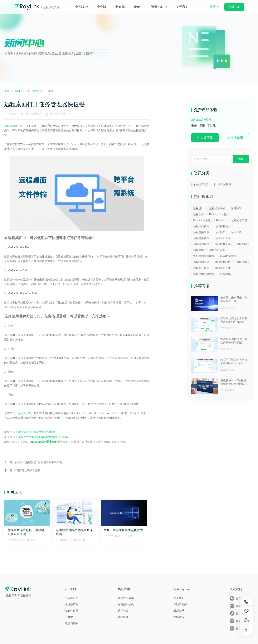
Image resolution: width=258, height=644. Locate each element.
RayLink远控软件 (201, 120)
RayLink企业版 (202, 220)
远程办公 (220, 232)
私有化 (120, 7)
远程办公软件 (201, 268)
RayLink (221, 220)
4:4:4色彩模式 (228, 256)
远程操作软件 (201, 244)
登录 (214, 9)
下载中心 (234, 7)
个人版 (80, 7)
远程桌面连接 (58, 114)
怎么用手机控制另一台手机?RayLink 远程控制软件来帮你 (234, 362)
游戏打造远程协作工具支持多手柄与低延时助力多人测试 (234, 341)
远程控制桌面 (223, 226)
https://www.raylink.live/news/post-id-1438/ (43, 437)
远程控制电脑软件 (204, 274)
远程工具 (236, 232)
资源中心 (157, 7)
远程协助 (241, 262)
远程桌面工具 (223, 238)
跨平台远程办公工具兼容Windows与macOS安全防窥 (234, 320)
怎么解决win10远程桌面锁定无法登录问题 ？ (233, 382)
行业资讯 (36, 114)
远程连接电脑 (201, 232)
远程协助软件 (239, 220)
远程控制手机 (217, 208)
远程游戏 (225, 274)
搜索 (241, 159)
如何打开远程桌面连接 (27, 470)
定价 (137, 7)
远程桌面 (10, 126)
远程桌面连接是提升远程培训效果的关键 (38, 462)
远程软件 (198, 214)
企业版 (102, 7)
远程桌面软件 (201, 226)
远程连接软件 (201, 238)
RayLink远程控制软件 (44, 442)
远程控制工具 (223, 244)
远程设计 (198, 208)
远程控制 (241, 244)
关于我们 (182, 7)
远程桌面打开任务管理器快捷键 (37, 432)
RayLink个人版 (218, 214)
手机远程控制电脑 (204, 256)
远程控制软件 (223, 262)
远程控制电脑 (217, 250)
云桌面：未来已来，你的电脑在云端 (234, 299)
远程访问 (236, 208)
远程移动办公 (201, 262)
